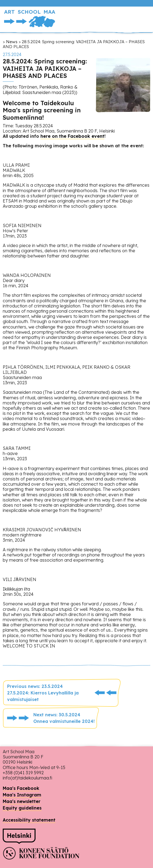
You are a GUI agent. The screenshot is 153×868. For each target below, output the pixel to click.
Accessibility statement (29, 820)
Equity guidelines (22, 808)
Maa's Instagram (22, 795)
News (12, 42)
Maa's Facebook (21, 788)
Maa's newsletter (22, 801)
